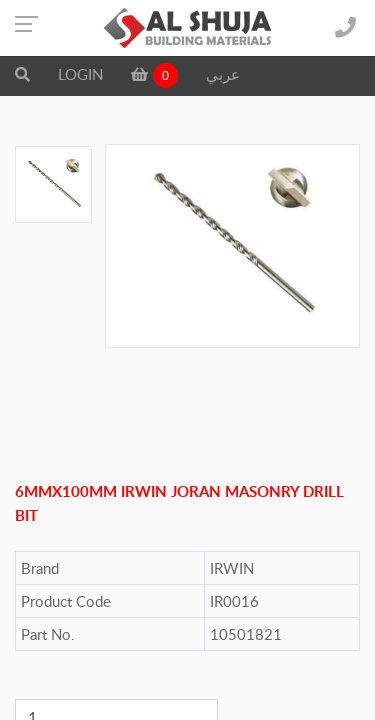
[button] (22, 74)
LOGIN (80, 74)
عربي (223, 74)
